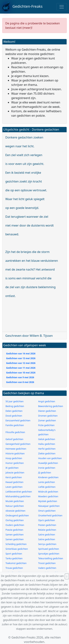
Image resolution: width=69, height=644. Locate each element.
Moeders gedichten (48, 496)
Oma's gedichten (47, 511)
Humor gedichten (15, 463)
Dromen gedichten (48, 416)
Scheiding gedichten (16, 544)
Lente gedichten (46, 482)
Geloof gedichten (14, 439)
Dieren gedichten (47, 411)
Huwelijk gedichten (48, 463)
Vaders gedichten (47, 568)
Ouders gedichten (15, 525)
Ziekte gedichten (47, 454)
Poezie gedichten (14, 530)
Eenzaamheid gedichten (18, 420)
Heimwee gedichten (16, 449)
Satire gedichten (47, 535)
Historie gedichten (15, 454)
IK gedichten (12, 468)
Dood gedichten (14, 416)
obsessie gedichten (15, 511)
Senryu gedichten (47, 544)
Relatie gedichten (47, 530)
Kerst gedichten (14, 477)
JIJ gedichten (45, 473)
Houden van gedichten (50, 458)
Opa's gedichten (46, 520)
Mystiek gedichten (48, 501)
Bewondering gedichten (51, 406)
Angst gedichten (47, 401)
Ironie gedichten (47, 468)
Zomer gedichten (47, 420)
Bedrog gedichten (15, 406)
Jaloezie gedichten (15, 473)
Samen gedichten (15, 535)
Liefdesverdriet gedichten (19, 492)
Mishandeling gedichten (18, 496)
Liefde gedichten (47, 487)
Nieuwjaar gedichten (49, 506)
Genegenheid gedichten (18, 444)
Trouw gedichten (14, 568)
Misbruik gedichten (48, 492)
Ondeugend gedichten (17, 516)
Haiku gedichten (47, 444)
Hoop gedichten (14, 458)
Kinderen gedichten (48, 477)
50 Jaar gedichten (15, 401)
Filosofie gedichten (15, 432)
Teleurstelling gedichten (51, 558)
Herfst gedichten (47, 449)
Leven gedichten (14, 487)
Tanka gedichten (14, 558)
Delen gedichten (14, 411)
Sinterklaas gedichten (17, 549)
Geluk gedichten (47, 439)
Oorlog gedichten (15, 520)
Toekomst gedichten (16, 563)
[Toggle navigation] (62, 7)
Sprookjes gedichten (49, 554)
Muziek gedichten (15, 501)
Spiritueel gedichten (48, 549)
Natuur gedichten (15, 506)
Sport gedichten (14, 554)
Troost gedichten (47, 563)
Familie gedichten (15, 425)
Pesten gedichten (47, 525)
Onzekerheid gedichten (50, 516)
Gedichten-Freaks (22, 7)
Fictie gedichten (46, 425)
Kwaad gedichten (14, 482)
